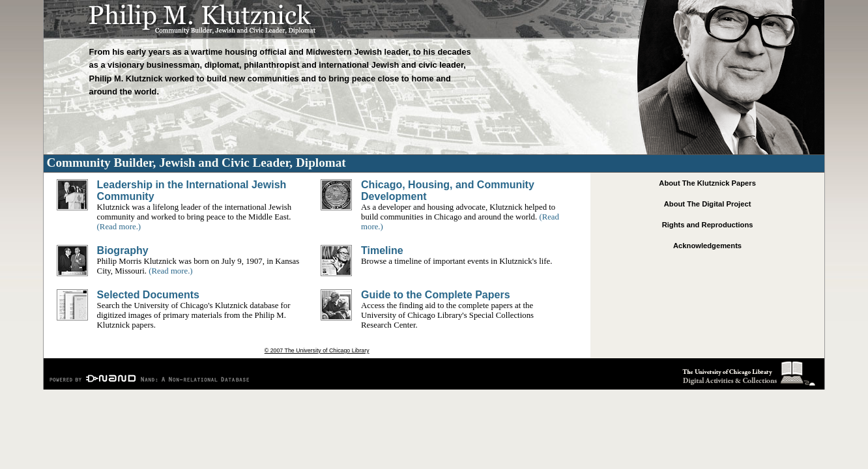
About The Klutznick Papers (707, 183)
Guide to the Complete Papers (435, 295)
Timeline (382, 250)
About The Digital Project (708, 204)
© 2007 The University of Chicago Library (317, 350)
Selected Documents (148, 295)
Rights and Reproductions (708, 225)
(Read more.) (119, 227)
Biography (123, 250)
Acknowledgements (707, 246)
